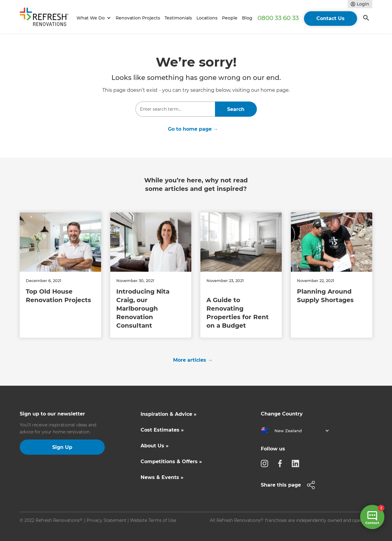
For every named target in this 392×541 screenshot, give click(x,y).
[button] (93, 18)
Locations (207, 18)
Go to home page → (193, 129)
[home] (47, 18)
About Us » (155, 446)
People (230, 18)
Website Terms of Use (153, 520)
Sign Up (62, 447)
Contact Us (331, 18)
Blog (247, 18)
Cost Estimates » (162, 430)
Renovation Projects (138, 18)
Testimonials (178, 18)
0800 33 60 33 (278, 18)
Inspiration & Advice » (169, 414)
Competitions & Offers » (171, 462)
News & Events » (162, 477)
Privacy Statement (106, 520)
